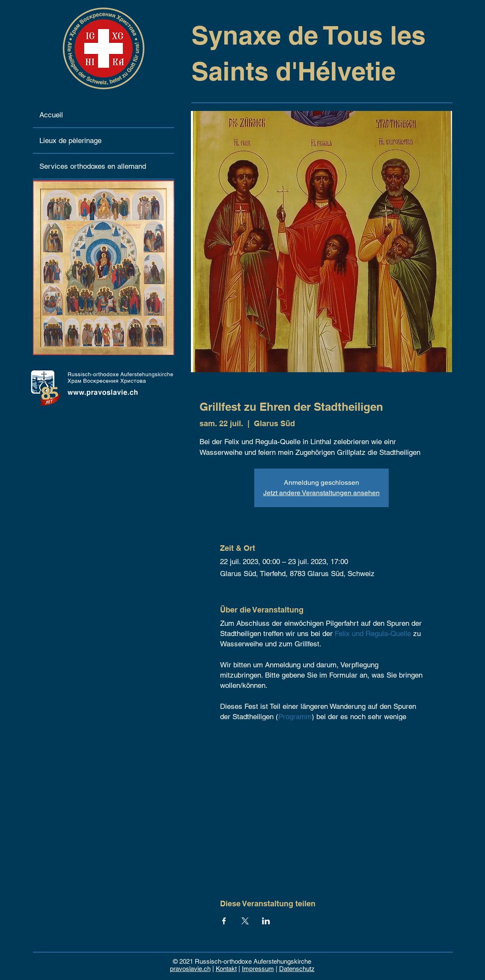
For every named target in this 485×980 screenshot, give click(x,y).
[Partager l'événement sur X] (245, 921)
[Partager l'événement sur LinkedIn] (266, 921)
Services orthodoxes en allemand (93, 166)
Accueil (51, 115)
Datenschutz (297, 969)
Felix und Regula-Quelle (373, 633)
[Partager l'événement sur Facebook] (224, 921)
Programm (295, 717)
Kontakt (226, 969)
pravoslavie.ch (190, 969)
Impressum (258, 969)
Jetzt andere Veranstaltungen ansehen (321, 493)
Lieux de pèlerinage (70, 140)
